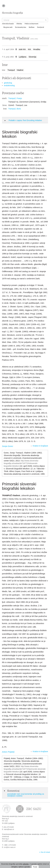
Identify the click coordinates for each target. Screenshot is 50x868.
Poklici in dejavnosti (31, 24)
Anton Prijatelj (8, 752)
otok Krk (22, 49)
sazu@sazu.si (9, 829)
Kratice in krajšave (40, 446)
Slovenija (32, 57)
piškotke (26, 864)
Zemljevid (41, 27)
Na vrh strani (45, 852)
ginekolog (8, 83)
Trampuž (11, 70)
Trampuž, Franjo (15, 98)
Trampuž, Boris (15, 109)
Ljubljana (23, 57)
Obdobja (19, 24)
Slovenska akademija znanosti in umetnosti (17, 816)
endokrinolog (9, 85)
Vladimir (20, 70)
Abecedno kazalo (8, 24)
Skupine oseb (8, 27)
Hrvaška (37, 49)
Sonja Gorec (8, 446)
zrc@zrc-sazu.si (10, 847)
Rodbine (32, 27)
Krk (29, 49)
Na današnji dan (21, 27)
